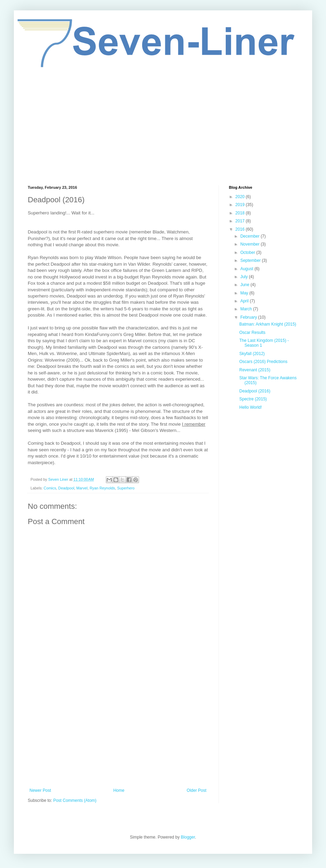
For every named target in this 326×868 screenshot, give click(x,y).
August (247, 269)
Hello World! (251, 407)
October (248, 253)
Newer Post (40, 790)
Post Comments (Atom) (75, 800)
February (249, 317)
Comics (50, 488)
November (251, 244)
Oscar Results (252, 333)
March (247, 309)
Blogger (188, 837)
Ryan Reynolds (102, 488)
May (245, 293)
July (245, 277)
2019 (241, 205)
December (251, 236)
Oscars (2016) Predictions (263, 362)
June (245, 285)
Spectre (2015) (253, 399)
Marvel (82, 488)
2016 (241, 229)
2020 (241, 197)
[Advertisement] (163, 126)
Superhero (126, 488)
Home (119, 790)
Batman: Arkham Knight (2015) (268, 324)
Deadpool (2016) (255, 391)
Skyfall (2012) (252, 354)
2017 (241, 221)
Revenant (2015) (255, 370)
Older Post (196, 790)
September (251, 260)
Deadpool (66, 488)
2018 (241, 213)
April (245, 301)
